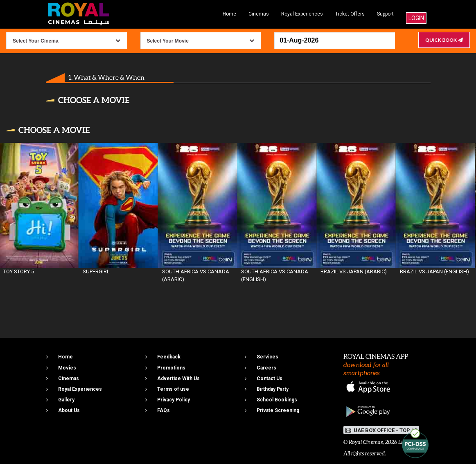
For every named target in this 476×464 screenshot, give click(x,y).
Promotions (171, 368)
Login (416, 18)
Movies (67, 368)
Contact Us (270, 378)
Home (229, 14)
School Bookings (277, 400)
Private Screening (278, 410)
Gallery (66, 400)
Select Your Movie (168, 41)
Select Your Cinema (36, 41)
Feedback (169, 357)
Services (267, 357)
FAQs (164, 410)
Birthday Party (273, 389)
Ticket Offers (350, 14)
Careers (266, 368)
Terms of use (173, 389)
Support (385, 14)
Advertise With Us (178, 378)
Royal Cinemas (366, 442)
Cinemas (259, 14)
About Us (69, 410)
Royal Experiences (302, 14)
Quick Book (444, 40)
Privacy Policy (174, 400)
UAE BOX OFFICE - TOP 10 (381, 430)
